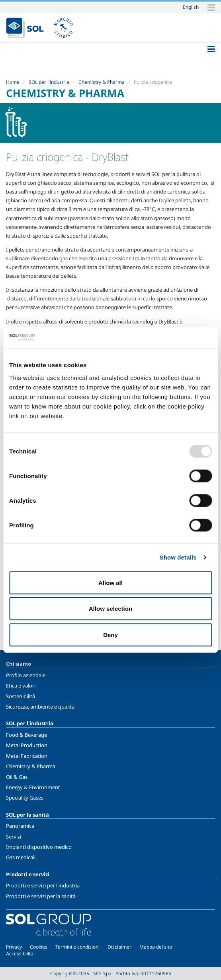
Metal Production (27, 745)
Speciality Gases (25, 798)
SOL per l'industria (49, 82)
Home (13, 82)
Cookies (39, 947)
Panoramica (20, 826)
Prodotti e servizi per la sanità (41, 896)
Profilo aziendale (26, 675)
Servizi (14, 837)
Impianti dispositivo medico (39, 847)
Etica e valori (21, 686)
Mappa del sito (156, 947)
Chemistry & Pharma (102, 82)
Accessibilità (20, 954)
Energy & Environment (33, 787)
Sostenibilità (21, 696)
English (191, 7)
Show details (178, 557)
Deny (110, 634)
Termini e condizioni (77, 947)
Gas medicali (21, 857)
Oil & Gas (17, 777)
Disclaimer (119, 947)
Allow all (110, 582)
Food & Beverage (26, 735)
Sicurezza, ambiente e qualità (40, 707)
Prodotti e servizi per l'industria (43, 885)
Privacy (14, 947)
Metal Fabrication (27, 756)
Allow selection (110, 609)
